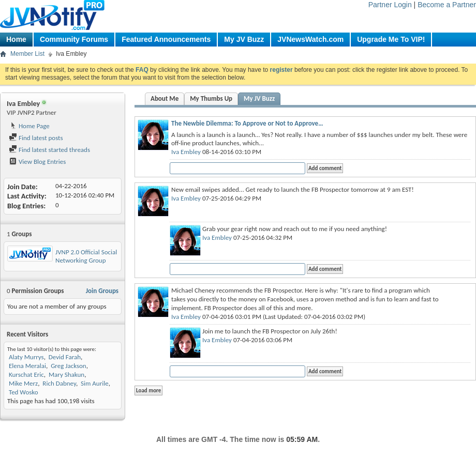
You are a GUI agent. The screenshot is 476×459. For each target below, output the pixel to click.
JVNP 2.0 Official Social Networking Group (86, 256)
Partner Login (390, 5)
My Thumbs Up (211, 98)
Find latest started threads (49, 150)
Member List (27, 54)
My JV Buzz (244, 39)
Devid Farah (65, 357)
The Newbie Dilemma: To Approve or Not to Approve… (247, 123)
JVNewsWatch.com (310, 39)
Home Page (29, 126)
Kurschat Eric (26, 374)
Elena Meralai (27, 366)
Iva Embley (186, 152)
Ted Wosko (24, 392)
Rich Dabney (59, 383)
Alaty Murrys (26, 357)
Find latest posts (36, 138)
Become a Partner (447, 5)
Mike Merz (23, 383)
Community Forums (74, 39)
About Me (165, 98)
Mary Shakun (66, 374)
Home (16, 39)
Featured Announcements (166, 39)
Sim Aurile (95, 383)
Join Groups (102, 291)
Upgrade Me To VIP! (391, 39)
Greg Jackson (69, 366)
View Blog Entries (37, 162)
